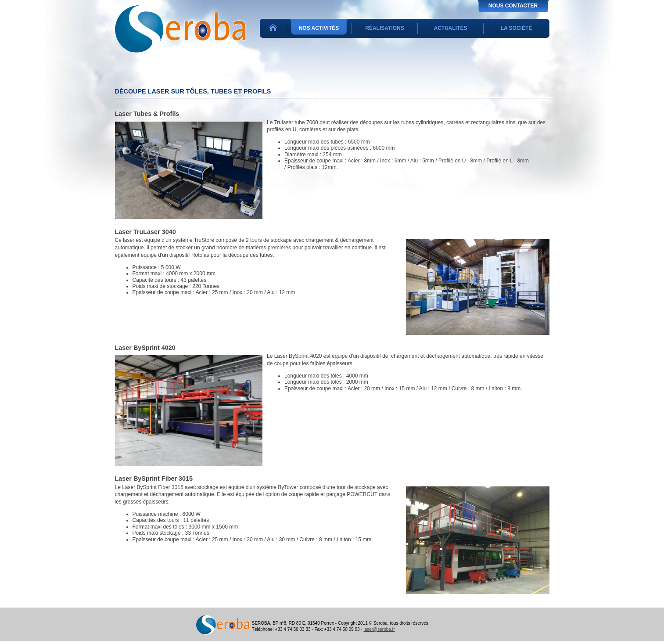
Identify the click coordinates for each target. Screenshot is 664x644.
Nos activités (319, 28)
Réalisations (384, 28)
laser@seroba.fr (379, 629)
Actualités (451, 28)
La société (517, 28)
